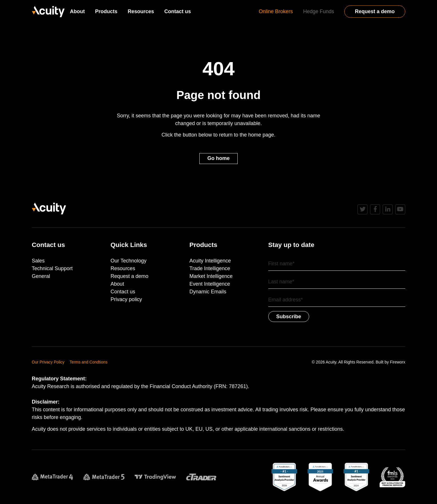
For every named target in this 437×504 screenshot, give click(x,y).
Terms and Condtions (88, 362)
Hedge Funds (319, 11)
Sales (38, 261)
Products (106, 11)
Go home (218, 158)
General (41, 276)
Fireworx (398, 362)
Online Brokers (276, 11)
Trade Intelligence (210, 268)
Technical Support (52, 268)
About (77, 11)
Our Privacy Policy (48, 362)
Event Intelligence (210, 284)
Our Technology (129, 261)
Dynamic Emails (208, 292)
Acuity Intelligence (210, 261)
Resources (141, 11)
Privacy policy (126, 299)
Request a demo (375, 11)
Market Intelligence (211, 276)
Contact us (178, 11)
